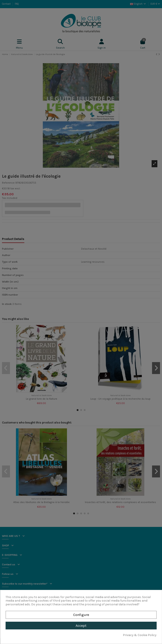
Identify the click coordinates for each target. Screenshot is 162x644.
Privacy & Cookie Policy (140, 635)
